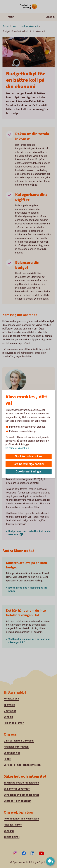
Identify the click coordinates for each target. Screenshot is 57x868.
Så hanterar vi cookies (17, 448)
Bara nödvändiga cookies (29, 464)
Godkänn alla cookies (29, 457)
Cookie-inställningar (28, 472)
